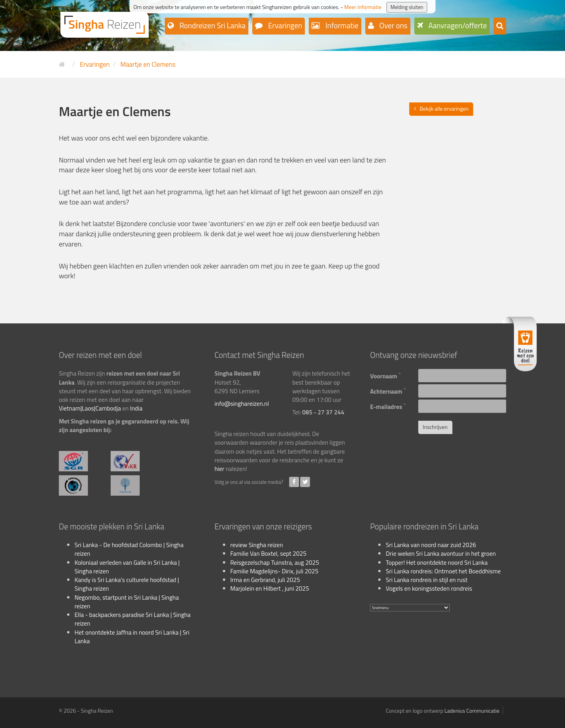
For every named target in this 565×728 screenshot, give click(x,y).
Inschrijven (435, 427)
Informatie (341, 25)
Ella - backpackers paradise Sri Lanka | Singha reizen (133, 619)
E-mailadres (388, 406)
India (136, 408)
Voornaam (385, 375)
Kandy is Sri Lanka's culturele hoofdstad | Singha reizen (127, 584)
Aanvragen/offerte (457, 25)
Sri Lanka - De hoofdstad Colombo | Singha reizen (129, 549)
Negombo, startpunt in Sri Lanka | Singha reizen (127, 602)
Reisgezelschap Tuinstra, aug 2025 (275, 562)
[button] (500, 26)
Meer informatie (363, 7)
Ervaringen (284, 25)
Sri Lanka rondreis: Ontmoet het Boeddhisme (443, 571)
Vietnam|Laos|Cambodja (90, 408)
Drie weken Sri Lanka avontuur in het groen (441, 553)
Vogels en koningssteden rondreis (429, 588)
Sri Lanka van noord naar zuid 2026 (431, 545)
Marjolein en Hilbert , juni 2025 (270, 588)
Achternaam (388, 390)
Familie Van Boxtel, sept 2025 (268, 553)
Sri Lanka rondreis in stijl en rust (426, 580)
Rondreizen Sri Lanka (212, 25)
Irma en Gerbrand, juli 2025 (265, 580)
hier (220, 469)
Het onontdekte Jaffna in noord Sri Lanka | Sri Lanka (132, 637)
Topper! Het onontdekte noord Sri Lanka (437, 562)
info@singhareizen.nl (242, 403)
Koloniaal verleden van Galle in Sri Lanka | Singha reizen (127, 567)
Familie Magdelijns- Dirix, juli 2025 (274, 571)
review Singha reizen (257, 545)
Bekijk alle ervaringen (444, 109)
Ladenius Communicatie (472, 711)
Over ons (393, 25)
